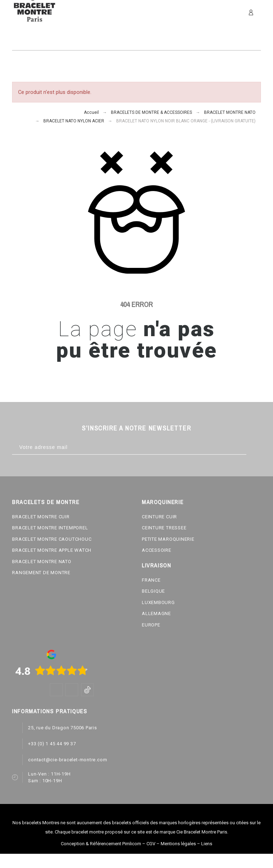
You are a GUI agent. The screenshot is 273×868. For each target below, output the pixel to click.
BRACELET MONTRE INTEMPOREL (50, 528)
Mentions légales (178, 844)
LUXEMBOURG (158, 602)
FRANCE (151, 580)
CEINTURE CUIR (159, 517)
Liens (207, 844)
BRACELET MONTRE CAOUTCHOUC (52, 539)
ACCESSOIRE (157, 550)
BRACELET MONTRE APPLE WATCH (52, 550)
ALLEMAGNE (156, 613)
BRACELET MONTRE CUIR (41, 517)
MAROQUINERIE (163, 502)
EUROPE (151, 625)
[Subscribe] (254, 447)
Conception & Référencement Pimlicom (101, 844)
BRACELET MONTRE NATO (42, 562)
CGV (151, 844)
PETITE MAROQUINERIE (168, 539)
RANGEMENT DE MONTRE (41, 573)
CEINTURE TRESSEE (164, 528)
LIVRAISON (156, 565)
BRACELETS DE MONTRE (46, 502)
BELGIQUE (153, 591)
